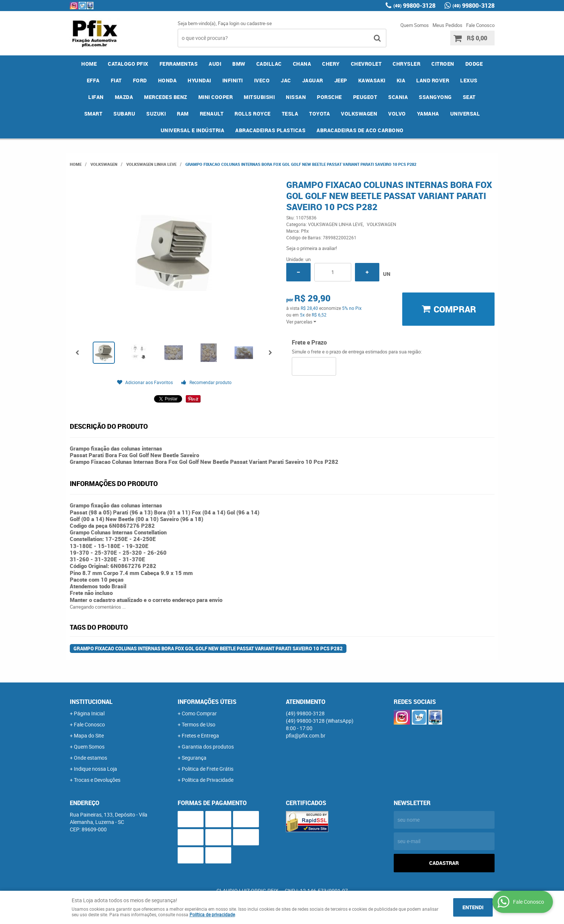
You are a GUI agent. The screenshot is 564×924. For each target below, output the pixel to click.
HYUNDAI (199, 80)
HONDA (168, 80)
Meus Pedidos (447, 25)
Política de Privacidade (208, 780)
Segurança (194, 758)
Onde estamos (90, 758)
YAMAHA (428, 114)
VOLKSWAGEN (359, 114)
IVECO (262, 80)
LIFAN (96, 97)
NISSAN (296, 97)
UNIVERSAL (465, 114)
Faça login (229, 23)
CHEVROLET (366, 64)
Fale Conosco (480, 25)
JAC (286, 80)
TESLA (290, 114)
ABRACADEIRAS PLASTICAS (270, 130)
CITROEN (443, 64)
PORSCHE (329, 97)
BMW (239, 64)
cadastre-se (259, 23)
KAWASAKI (372, 80)
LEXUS (469, 80)
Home (89, 64)
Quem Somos (415, 25)
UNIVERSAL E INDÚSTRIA (193, 130)
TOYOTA (319, 114)
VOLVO (397, 114)
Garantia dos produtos (208, 747)
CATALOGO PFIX (128, 64)
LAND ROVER (433, 80)
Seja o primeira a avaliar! (312, 248)
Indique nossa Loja (95, 769)
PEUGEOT (365, 97)
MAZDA (124, 97)
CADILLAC (269, 64)
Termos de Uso (199, 724)
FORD (140, 80)
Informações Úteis (207, 702)
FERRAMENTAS (179, 64)
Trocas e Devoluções (97, 780)
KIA (401, 80)
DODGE (474, 64)
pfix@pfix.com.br (306, 735)
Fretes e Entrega (200, 735)
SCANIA (398, 97)
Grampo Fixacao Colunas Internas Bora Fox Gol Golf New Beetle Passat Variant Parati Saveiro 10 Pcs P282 (208, 648)
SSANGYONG (435, 97)
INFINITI (233, 80)
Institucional (91, 702)
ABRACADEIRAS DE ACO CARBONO (360, 130)
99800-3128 (414, 6)
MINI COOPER (216, 97)
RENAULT (212, 114)
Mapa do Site (89, 735)
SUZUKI (156, 114)
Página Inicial (89, 713)
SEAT (469, 97)
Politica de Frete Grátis (208, 769)
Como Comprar (199, 713)
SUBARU (124, 114)
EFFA (93, 80)
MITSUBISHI (259, 97)
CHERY (331, 64)
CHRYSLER (406, 64)
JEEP (341, 80)
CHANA (302, 64)
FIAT (116, 80)
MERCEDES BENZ (166, 97)
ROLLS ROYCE (253, 114)
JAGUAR (313, 80)
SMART (93, 114)
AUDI (215, 64)
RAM (183, 114)
